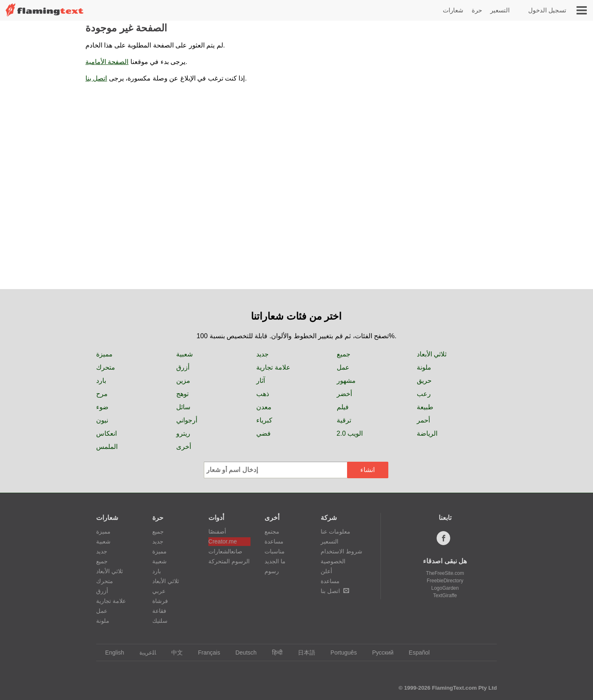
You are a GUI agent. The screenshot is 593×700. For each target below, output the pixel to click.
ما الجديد (275, 561)
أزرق (183, 367)
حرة (477, 10)
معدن (264, 407)
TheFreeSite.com (445, 573)
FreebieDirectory (445, 581)
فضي (263, 433)
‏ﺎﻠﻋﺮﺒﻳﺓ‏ (144, 653)
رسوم (272, 571)
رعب (424, 394)
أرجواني (187, 420)
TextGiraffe (445, 596)
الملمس (107, 447)
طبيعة (425, 407)
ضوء (102, 407)
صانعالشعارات (225, 551)
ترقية (344, 420)
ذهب (263, 394)
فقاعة (159, 611)
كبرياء (264, 420)
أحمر (423, 420)
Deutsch (242, 653)
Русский (379, 653)
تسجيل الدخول (547, 10)
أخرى (184, 447)
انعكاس (106, 433)
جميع (344, 354)
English (111, 653)
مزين (183, 381)
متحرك (106, 367)
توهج (182, 394)
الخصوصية (333, 561)
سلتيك (160, 621)
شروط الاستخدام (341, 551)
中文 (173, 653)
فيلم (343, 407)
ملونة (424, 367)
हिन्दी (273, 653)
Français (205, 653)
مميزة (104, 354)
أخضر (344, 394)
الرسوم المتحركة (229, 561)
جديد (262, 354)
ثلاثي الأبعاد (432, 354)
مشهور (346, 381)
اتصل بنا (96, 78)
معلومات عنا (335, 532)
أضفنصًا (217, 532)
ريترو (183, 433)
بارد (101, 381)
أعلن (326, 571)
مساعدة (274, 541)
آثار (261, 381)
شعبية (184, 354)
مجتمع (272, 532)
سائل (183, 407)
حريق (424, 381)
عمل (343, 367)
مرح (102, 394)
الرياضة (427, 433)
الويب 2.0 (350, 433)
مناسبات (275, 551)
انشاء (367, 470)
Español (416, 653)
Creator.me (223, 541)
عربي (159, 591)
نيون (102, 420)
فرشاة (160, 601)
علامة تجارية (273, 367)
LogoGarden (445, 588)
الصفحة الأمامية (107, 62)
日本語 (303, 653)
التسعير (500, 10)
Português (340, 653)
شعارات (453, 10)
